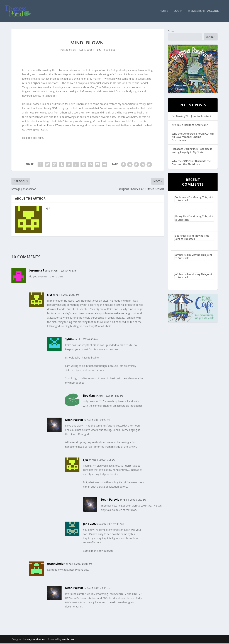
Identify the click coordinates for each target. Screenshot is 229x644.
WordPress (68, 640)
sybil (68, 339)
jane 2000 (90, 524)
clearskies (181, 236)
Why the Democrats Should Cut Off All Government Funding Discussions (193, 137)
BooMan (89, 396)
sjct (74, 50)
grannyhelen (56, 564)
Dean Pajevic (74, 420)
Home (164, 11)
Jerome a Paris (40, 271)
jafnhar (179, 255)
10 (98, 50)
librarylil (180, 217)
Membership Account (204, 11)
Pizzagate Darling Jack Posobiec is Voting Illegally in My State (192, 151)
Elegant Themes (36, 640)
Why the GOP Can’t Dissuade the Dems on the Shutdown (191, 163)
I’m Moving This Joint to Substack (192, 116)
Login (178, 11)
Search (172, 31)
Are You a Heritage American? (190, 125)
